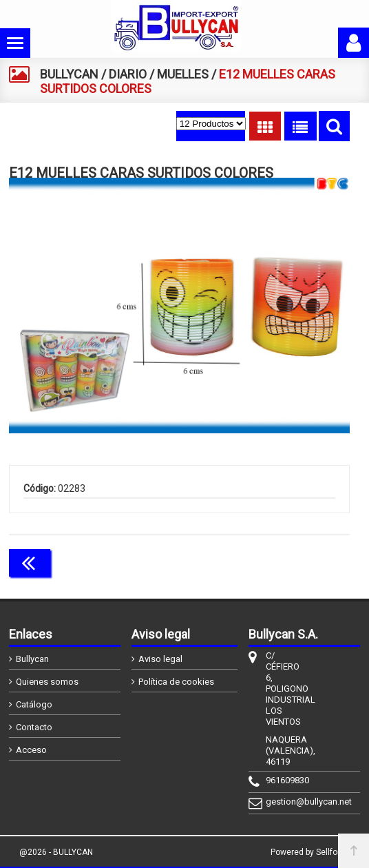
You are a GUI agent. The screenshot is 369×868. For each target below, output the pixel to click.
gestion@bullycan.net (278, 802)
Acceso (31, 750)
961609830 (278, 780)
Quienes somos (47, 682)
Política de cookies (176, 682)
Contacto (34, 727)
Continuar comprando (288, 561)
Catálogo (34, 704)
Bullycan (32, 659)
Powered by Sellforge (310, 852)
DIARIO (128, 74)
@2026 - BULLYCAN (56, 852)
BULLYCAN (69, 74)
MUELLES (183, 74)
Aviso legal (160, 659)
